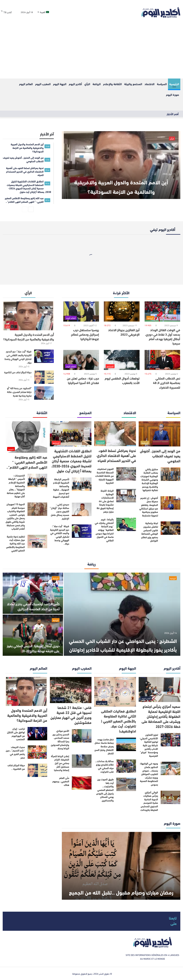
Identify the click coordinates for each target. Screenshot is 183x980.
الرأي (87, 84)
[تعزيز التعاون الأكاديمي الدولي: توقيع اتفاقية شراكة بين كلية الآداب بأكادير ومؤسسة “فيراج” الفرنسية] (170, 740)
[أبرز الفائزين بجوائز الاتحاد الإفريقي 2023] (122, 311)
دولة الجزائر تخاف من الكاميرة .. (18, 374)
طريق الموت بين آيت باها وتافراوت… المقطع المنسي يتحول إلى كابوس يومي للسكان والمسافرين (105, 790)
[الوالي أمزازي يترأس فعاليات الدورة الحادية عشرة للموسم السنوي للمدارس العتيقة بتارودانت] (170, 797)
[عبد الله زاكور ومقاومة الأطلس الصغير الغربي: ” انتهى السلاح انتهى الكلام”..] (26, 437)
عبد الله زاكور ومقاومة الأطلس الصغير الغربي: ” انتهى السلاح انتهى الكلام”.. (27, 462)
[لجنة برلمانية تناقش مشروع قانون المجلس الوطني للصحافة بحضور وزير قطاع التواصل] (170, 528)
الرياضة (97, 84)
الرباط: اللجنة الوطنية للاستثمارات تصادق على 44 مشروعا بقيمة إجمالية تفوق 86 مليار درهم (105, 501)
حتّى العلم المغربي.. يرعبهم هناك (61, 781)
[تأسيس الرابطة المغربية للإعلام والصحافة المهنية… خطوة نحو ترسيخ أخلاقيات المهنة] (82, 484)
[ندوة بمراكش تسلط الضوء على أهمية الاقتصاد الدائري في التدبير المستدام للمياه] (115, 434)
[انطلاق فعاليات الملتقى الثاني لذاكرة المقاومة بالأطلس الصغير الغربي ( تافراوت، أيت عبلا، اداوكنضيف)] (115, 692)
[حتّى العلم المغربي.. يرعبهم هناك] (82, 783)
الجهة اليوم (60, 84)
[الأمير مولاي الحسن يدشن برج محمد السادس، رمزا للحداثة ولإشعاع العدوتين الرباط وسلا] (82, 736)
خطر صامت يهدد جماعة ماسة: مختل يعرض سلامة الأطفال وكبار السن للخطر (104, 746)
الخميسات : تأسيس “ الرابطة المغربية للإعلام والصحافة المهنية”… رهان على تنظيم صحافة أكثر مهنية (16, 486)
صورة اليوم (173, 94)
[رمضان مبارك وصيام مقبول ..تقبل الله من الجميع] (121, 866)
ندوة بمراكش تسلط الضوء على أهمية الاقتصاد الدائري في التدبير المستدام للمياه (116, 455)
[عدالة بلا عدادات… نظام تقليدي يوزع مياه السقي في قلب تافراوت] (126, 766)
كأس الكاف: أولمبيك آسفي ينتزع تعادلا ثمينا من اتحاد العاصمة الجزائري (36, 604)
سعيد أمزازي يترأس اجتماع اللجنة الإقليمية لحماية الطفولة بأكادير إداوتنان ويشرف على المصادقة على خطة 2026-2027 (161, 716)
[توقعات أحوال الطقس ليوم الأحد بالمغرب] (122, 360)
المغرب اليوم (43, 84)
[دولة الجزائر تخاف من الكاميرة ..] (44, 377)
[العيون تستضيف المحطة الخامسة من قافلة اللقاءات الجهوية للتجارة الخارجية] (126, 474)
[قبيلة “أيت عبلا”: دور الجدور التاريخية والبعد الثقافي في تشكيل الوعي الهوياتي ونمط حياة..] (44, 356)
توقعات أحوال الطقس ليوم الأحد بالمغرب (122, 380)
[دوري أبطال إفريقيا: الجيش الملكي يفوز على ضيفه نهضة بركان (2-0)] (33, 635)
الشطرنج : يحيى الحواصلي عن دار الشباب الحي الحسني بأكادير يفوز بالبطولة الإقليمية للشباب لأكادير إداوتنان (122, 640)
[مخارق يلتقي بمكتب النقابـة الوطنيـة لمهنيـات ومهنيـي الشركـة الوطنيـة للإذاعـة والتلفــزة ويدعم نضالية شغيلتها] (170, 474)
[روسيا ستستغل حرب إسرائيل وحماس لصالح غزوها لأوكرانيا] (81, 311)
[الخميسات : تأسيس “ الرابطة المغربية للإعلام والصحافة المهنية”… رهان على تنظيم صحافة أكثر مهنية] (37, 480)
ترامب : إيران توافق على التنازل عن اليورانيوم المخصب (16, 734)
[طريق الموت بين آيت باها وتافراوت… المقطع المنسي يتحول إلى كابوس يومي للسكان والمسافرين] (126, 784)
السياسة (162, 84)
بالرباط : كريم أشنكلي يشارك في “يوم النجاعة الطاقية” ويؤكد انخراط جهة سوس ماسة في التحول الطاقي (104, 530)
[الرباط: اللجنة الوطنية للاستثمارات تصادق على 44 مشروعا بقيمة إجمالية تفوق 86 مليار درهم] (126, 496)
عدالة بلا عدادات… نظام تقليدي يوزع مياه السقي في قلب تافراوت (104, 766)
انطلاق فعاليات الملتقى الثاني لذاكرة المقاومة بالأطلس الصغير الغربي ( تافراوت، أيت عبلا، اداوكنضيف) (118, 721)
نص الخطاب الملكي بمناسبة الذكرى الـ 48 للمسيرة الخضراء (167, 383)
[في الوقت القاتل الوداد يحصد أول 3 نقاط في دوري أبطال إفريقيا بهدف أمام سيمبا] (162, 311)
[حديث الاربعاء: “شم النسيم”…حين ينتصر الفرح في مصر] (37, 752)
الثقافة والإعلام (112, 84)
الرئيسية (174, 84)
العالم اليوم (26, 84)
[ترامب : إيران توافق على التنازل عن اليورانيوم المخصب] (37, 734)
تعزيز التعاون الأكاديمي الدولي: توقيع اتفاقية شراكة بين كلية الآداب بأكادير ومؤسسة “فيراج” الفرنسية (149, 745)
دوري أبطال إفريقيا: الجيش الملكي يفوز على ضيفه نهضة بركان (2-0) (35, 648)
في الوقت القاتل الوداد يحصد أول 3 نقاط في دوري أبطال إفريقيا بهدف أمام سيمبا (163, 337)
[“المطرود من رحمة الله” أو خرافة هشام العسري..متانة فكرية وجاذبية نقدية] (44, 393)
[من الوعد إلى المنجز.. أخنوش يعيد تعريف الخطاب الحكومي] (160, 434)
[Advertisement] (91, 52)
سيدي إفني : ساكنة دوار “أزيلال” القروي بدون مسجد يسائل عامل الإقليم (60, 511)
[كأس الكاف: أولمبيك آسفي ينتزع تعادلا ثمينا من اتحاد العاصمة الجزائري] (33, 593)
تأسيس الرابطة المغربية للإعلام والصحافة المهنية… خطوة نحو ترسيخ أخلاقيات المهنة (61, 488)
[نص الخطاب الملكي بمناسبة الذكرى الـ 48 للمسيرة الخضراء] (162, 360)
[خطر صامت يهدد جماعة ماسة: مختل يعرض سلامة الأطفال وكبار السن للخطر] (126, 744)
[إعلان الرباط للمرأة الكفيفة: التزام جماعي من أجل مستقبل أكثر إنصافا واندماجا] (82, 761)
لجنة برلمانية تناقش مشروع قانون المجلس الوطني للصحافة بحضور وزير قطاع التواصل (150, 532)
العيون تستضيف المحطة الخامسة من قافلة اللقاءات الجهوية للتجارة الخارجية (104, 476)
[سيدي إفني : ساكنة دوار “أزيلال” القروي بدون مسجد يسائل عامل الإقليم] (82, 509)
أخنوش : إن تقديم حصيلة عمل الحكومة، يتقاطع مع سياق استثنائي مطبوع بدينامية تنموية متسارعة (149, 507)
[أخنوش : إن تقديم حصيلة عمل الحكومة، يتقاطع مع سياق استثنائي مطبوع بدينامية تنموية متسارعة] (170, 503)
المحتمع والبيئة (133, 84)
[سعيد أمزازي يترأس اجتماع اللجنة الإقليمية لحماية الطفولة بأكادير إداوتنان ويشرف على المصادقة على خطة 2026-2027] (160, 690)
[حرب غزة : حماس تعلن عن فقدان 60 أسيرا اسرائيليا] (81, 360)
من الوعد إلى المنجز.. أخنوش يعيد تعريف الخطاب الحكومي (160, 456)
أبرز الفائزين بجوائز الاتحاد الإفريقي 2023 (124, 332)
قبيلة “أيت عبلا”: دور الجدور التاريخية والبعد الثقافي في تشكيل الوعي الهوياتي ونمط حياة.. (18, 357)
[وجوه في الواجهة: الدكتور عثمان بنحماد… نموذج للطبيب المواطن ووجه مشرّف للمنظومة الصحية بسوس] (170, 768)
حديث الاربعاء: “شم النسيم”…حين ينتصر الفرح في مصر (15, 752)
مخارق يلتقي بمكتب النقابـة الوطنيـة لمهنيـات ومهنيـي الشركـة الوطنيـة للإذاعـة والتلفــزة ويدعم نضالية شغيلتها (149, 480)
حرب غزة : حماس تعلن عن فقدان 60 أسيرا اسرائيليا (83, 380)
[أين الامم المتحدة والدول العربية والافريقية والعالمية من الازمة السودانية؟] (121, 165)
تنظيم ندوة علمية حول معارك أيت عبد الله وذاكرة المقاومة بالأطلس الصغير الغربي (15, 543)
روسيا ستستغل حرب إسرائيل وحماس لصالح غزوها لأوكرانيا (85, 334)
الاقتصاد (149, 84)
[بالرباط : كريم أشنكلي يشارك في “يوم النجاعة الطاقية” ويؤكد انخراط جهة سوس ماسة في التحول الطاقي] (126, 524)
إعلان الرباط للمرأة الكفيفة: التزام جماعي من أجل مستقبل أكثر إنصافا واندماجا (60, 763)
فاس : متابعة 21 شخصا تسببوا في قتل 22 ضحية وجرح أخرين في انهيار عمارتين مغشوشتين (71, 715)
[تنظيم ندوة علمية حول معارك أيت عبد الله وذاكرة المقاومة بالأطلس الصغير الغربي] (37, 541)
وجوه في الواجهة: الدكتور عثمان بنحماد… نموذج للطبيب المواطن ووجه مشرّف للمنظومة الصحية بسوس (149, 774)
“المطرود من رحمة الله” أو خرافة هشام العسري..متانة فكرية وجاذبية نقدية (19, 392)
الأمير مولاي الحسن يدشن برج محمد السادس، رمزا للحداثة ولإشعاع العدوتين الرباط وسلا (60, 739)
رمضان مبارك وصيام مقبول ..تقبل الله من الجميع (121, 887)
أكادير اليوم (75, 84)
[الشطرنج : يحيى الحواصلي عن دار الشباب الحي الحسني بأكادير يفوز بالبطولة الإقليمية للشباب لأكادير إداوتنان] (122, 614)
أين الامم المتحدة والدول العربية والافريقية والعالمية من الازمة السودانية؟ (121, 181)
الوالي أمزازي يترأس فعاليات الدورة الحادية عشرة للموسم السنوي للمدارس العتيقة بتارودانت (149, 801)
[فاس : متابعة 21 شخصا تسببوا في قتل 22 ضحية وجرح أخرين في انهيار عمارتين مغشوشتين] (71, 690)
